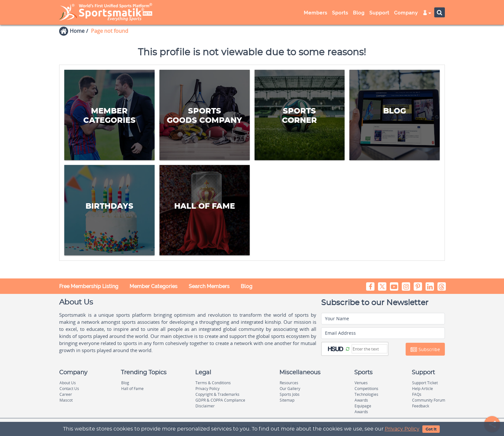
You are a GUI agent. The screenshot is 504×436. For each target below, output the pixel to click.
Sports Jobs (290, 394)
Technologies (366, 394)
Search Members (209, 286)
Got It (431, 429)
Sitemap (287, 400)
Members (315, 13)
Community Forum (429, 400)
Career (66, 394)
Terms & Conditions (213, 383)
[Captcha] (369, 349)
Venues (361, 383)
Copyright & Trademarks (217, 394)
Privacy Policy (402, 429)
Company (406, 13)
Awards (361, 400)
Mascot (66, 400)
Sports (340, 13)
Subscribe (425, 350)
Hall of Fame (132, 389)
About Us (68, 383)
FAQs (417, 394)
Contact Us (69, 389)
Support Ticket (425, 383)
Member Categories (153, 286)
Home (77, 31)
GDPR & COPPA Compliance (220, 400)
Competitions (366, 389)
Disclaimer (205, 406)
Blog (359, 13)
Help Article (423, 389)
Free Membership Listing (89, 286)
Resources (289, 383)
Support (379, 13)
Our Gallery (290, 389)
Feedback (421, 406)
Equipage (363, 406)
